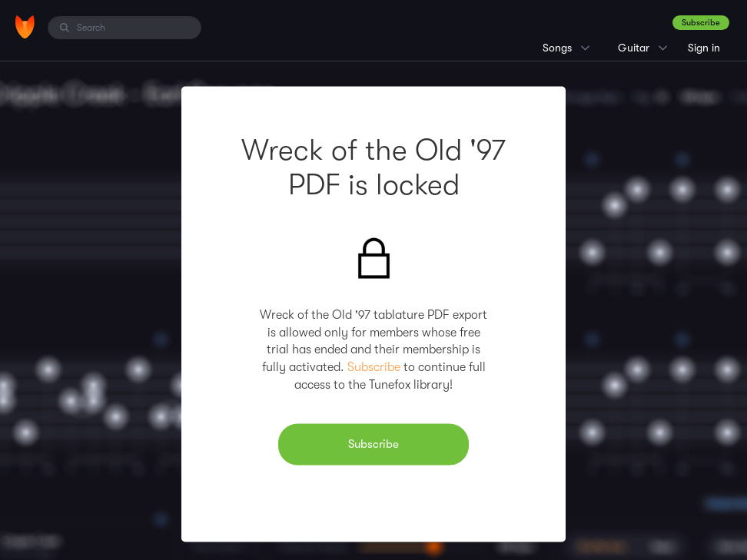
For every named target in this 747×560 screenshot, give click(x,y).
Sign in (704, 48)
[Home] (25, 27)
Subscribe (701, 23)
